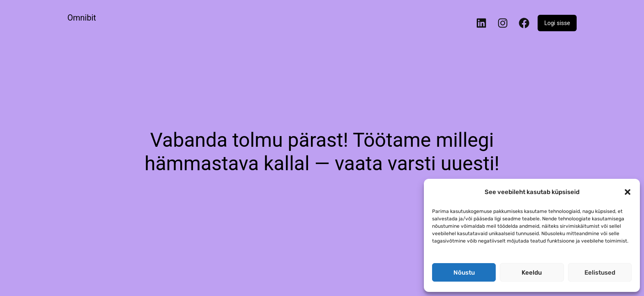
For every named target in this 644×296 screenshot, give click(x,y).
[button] (628, 192)
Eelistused (600, 273)
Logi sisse (557, 23)
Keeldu (532, 273)
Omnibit (82, 18)
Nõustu (464, 273)
